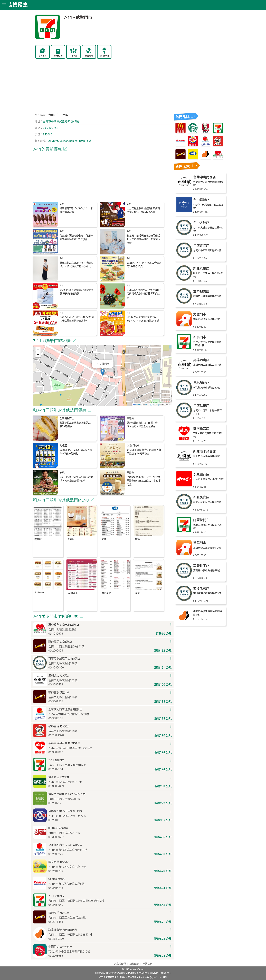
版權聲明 (134, 964)
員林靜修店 (201, 383)
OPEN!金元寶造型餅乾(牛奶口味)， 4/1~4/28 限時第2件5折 (143, 319)
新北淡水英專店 (205, 451)
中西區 (64, 115)
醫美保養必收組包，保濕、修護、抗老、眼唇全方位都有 (142, 425)
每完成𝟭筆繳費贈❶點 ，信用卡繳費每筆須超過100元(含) (76, 238)
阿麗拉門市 (201, 520)
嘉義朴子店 (201, 566)
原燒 (62, 473)
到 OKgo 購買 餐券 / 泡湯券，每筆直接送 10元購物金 (144, 452)
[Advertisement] (102, 87)
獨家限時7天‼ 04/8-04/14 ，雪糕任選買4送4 (76, 210)
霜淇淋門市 (105, 56)
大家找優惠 (120, 964)
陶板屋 (63, 446)
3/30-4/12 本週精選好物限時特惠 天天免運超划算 (76, 292)
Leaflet (137, 405)
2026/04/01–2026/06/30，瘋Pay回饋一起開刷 (76, 452)
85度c (71, 539)
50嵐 (104, 539)
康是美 (130, 419)
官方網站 (89, 56)
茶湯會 (130, 473)
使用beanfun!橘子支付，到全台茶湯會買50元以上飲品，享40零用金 (144, 481)
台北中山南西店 (205, 177)
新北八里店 (201, 269)
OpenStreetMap (152, 405)
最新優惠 (43, 56)
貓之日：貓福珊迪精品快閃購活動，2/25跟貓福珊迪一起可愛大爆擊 (144, 239)
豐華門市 (200, 543)
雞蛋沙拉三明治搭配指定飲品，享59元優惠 (76, 425)
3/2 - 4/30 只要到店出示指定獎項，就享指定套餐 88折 (76, 479)
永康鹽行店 (201, 474)
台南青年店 (201, 246)
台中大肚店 (201, 223)
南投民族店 (201, 589)
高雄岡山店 (201, 360)
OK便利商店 (133, 446)
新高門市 (200, 337)
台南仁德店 (201, 406)
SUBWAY (39, 593)
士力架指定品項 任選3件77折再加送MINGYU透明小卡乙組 (143, 210)
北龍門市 (200, 314)
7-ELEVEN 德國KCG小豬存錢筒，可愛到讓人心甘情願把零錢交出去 (144, 294)
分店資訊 (73, 56)
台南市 (52, 115)
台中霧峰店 (201, 200)
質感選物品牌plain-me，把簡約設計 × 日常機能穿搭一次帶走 (76, 265)
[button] (103, 372)
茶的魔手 (73, 593)
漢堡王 (139, 593)
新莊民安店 (201, 497)
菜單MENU (58, 56)
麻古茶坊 (106, 593)
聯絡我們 (147, 964)
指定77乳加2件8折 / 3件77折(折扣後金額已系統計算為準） (77, 319)
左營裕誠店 (201, 291)
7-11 (62, 204)
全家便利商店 (67, 419)
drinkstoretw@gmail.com (150, 977)
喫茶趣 (38, 539)
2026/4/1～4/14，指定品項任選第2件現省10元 (144, 265)
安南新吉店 (201, 429)
